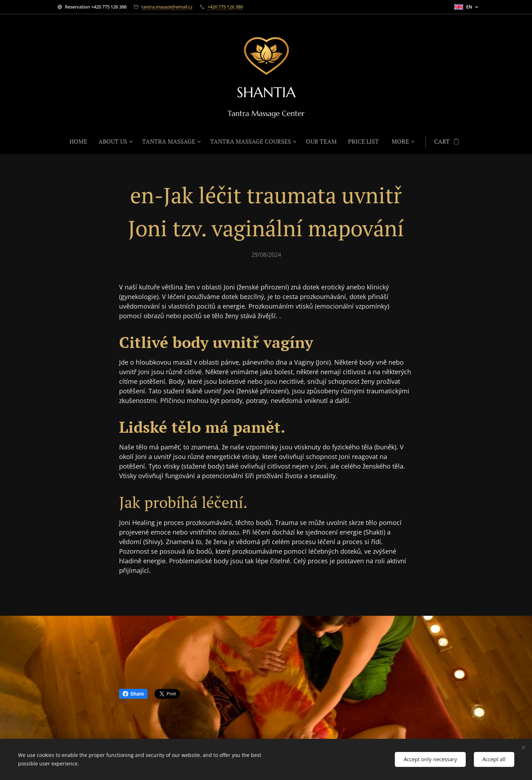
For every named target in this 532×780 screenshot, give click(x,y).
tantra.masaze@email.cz (167, 7)
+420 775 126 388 (225, 7)
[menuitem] (81, 142)
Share (133, 694)
